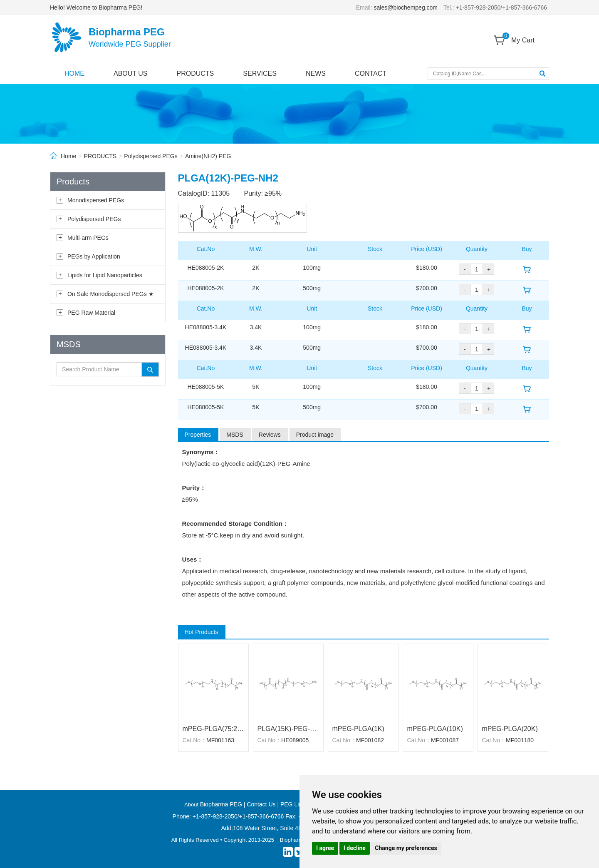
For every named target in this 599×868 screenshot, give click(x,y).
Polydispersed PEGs (151, 156)
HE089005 (295, 740)
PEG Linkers (297, 804)
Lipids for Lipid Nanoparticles (105, 275)
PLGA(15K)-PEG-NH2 (288, 729)
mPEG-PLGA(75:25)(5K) (213, 729)
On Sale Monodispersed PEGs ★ (111, 294)
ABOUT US (131, 73)
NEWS (316, 73)
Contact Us (261, 804)
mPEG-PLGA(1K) (358, 729)
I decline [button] (355, 848)
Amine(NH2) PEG (208, 156)
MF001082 (370, 740)
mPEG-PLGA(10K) (435, 729)
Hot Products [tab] (202, 632)
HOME (74, 73)
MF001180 (520, 740)
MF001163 (220, 740)
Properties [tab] (198, 435)
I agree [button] (325, 848)
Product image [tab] (315, 435)
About (192, 805)
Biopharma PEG (221, 804)
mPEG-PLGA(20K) (510, 729)
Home (68, 156)
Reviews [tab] (270, 435)
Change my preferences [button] (406, 848)
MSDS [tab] (235, 435)
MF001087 (445, 740)
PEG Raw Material (91, 313)
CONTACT (371, 73)
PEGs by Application (94, 256)
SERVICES (260, 73)
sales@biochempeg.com (406, 7)
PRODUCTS (196, 73)
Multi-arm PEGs (88, 238)
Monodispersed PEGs (96, 200)
